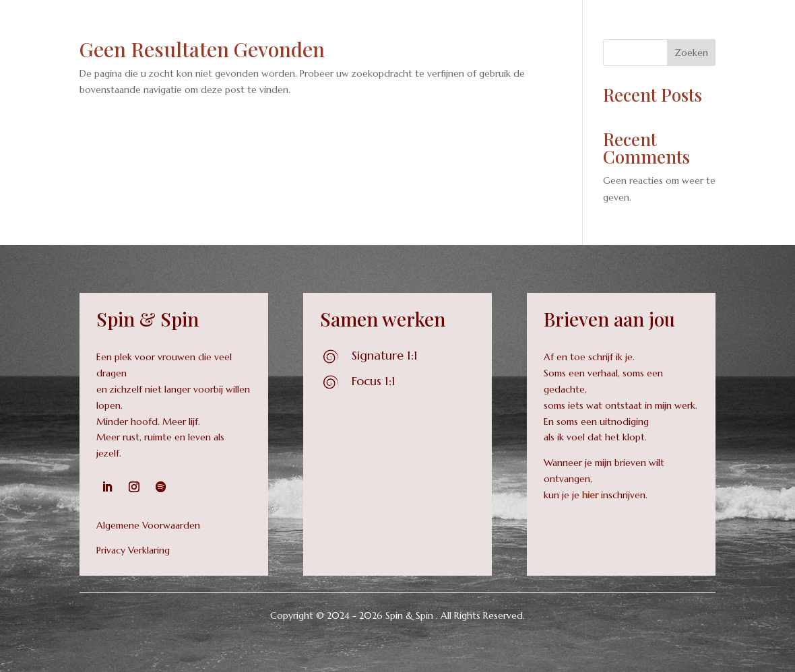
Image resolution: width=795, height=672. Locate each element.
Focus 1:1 (374, 381)
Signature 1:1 (385, 355)
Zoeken (691, 53)
